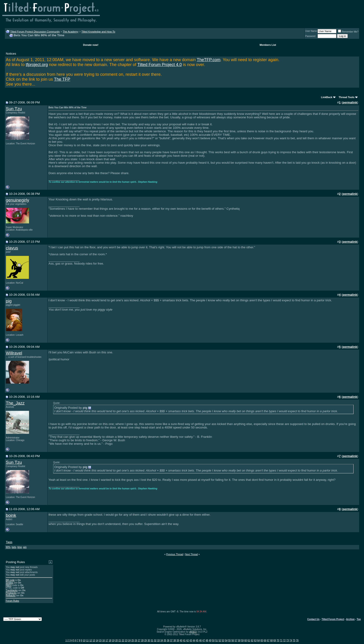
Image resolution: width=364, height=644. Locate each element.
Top (359, 619)
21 (120, 640)
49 (210, 640)
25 (133, 640)
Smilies (10, 583)
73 (288, 640)
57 (236, 640)
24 (129, 640)
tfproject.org (37, 65)
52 (220, 640)
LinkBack (327, 97)
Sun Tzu (14, 109)
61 (249, 640)
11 (87, 640)
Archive (350, 619)
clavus (12, 248)
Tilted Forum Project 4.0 (160, 65)
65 (262, 640)
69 (275, 640)
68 (271, 640)
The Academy (70, 32)
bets (14, 547)
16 (104, 640)
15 (100, 640)
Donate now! (91, 45)
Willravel (14, 353)
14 (97, 640)
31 (152, 640)
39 (178, 640)
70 (278, 640)
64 (258, 640)
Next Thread (191, 554)
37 (171, 640)
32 (155, 640)
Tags (9, 542)
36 (168, 640)
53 (223, 640)
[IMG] (9, 585)
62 (252, 640)
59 (242, 640)
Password (310, 36)
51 (216, 640)
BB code (10, 580)
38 (174, 640)
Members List (268, 45)
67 (268, 640)
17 (107, 640)
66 (265, 640)
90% (8, 547)
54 (226, 640)
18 (110, 640)
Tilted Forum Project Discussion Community (35, 32)
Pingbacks (11, 593)
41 (184, 640)
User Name (311, 31)
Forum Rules (12, 601)
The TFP (62, 79)
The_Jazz (15, 403)
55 (229, 640)
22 (123, 640)
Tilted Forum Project (333, 619)
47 (204, 640)
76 (297, 640)
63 (255, 640)
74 (291, 640)
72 (284, 640)
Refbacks (11, 596)
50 (213, 640)
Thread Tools (347, 97)
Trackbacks (12, 590)
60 (245, 640)
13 (94, 640)
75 (294, 640)
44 (194, 640)
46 (200, 640)
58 (239, 640)
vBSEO (193, 632)
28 (142, 640)
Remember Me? (348, 32)
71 (281, 640)
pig (9, 301)
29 (145, 640)
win (25, 547)
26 (136, 640)
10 (84, 640)
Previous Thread (175, 554)
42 (187, 640)
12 (91, 640)
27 (139, 640)
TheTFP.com (209, 60)
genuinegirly (18, 200)
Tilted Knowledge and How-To (98, 32)
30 (149, 640)
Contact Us (314, 619)
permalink (350, 102)
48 (207, 640)
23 (126, 640)
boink (11, 515)
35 (165, 640)
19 (113, 640)
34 (162, 640)
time (20, 547)
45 (197, 640)
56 (233, 640)
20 (116, 640)
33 (158, 640)
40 (181, 640)
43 (191, 640)
